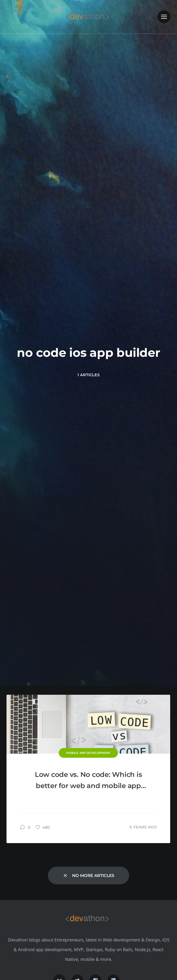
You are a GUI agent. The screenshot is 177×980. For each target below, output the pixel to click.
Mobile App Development (88, 753)
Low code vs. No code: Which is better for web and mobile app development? (88, 781)
